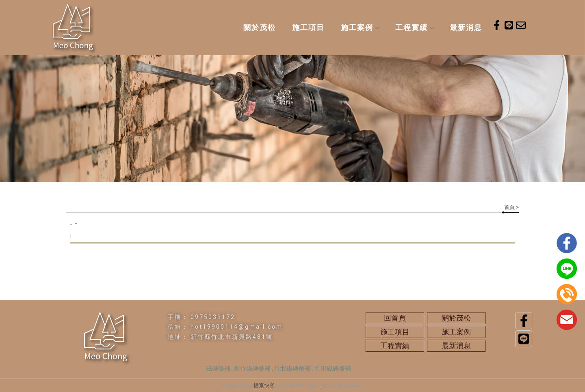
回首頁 (395, 318)
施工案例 (360, 27)
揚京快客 (264, 385)
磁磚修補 (218, 368)
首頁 (509, 207)
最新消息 (466, 27)
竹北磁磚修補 (292, 368)
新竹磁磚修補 (252, 368)
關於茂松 (260, 27)
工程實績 (414, 27)
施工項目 (308, 27)
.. (319, 385)
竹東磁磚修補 (333, 368)
